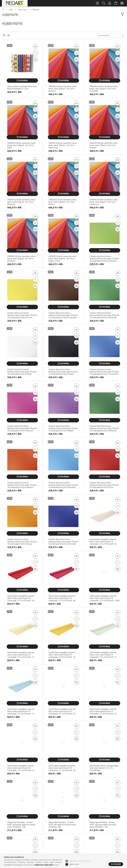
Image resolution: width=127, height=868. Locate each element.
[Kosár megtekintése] (116, 3)
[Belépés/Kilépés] (110, 3)
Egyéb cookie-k (74, 864)
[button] (35, 47)
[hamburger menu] (97, 3)
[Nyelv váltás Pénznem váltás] (122, 3)
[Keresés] (104, 3)
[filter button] (123, 14)
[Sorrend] (111, 35)
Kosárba (24, 81)
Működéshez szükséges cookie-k (80, 861)
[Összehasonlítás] (35, 59)
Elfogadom (116, 864)
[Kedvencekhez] (35, 53)
